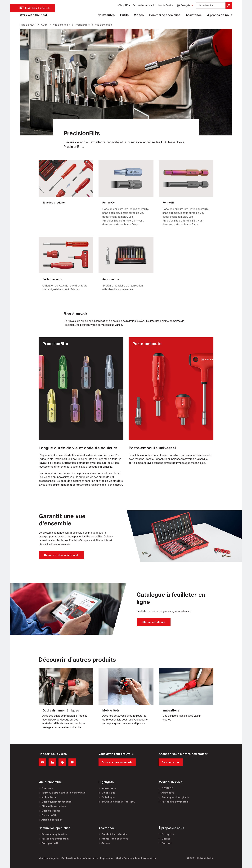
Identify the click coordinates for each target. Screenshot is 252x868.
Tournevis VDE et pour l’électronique (63, 793)
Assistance (194, 15)
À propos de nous (220, 15)
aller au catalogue (154, 622)
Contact (167, 843)
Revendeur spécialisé (54, 834)
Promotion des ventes (115, 839)
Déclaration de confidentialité (80, 858)
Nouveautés (106, 15)
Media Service (166, 5)
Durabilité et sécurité (114, 834)
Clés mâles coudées (54, 806)
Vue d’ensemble (66, 701)
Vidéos (139, 15)
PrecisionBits (50, 815)
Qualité (166, 839)
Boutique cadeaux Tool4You (118, 802)
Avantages (168, 793)
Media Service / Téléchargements (136, 858)
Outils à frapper (51, 811)
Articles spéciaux (52, 820)
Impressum (107, 858)
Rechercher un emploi (144, 5)
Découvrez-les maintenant (61, 555)
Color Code (108, 793)
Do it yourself (50, 843)
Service (106, 843)
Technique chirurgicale (175, 797)
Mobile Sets (49, 797)
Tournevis (47, 788)
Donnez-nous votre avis (117, 762)
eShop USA (124, 5)
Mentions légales (49, 858)
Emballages (108, 797)
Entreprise (168, 834)
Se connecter (171, 762)
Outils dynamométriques (56, 802)
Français (183, 5)
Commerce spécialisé (165, 15)
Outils (124, 15)
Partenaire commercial (175, 802)
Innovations (108, 788)
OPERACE (167, 788)
